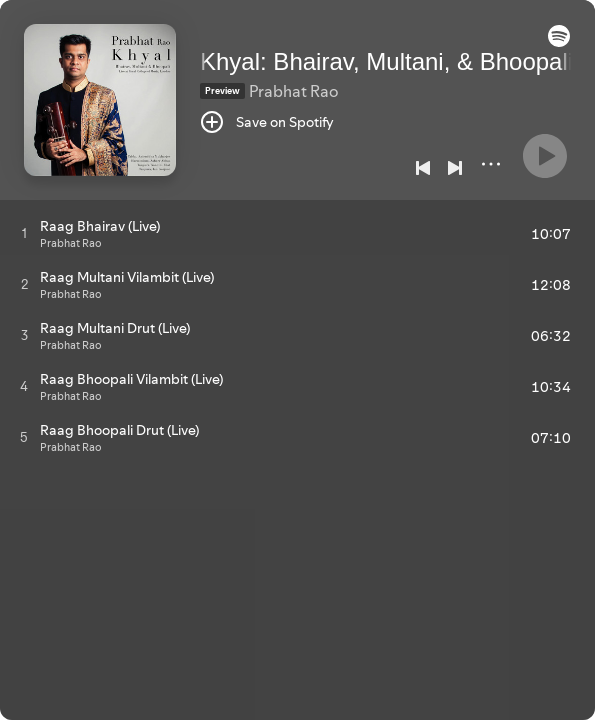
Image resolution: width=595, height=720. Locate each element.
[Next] (455, 168)
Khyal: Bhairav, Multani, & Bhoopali (386, 61)
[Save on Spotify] (267, 122)
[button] (559, 42)
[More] (491, 164)
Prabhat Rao (293, 91)
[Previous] (423, 168)
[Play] (545, 156)
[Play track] (24, 233)
